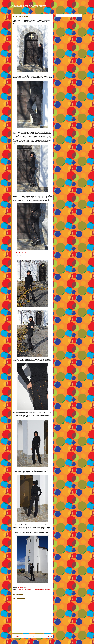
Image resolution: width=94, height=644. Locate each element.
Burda (20, 589)
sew (33, 589)
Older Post (49, 636)
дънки (47, 589)
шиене (14, 591)
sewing (36, 589)
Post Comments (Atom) (35, 640)
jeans (26, 589)
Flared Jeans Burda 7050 (22, 253)
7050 (17, 589)
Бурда (40, 589)
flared (23, 589)
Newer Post (16, 636)
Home (33, 636)
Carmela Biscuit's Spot (29, 6)
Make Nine (30, 589)
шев (49, 589)
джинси (43, 589)
